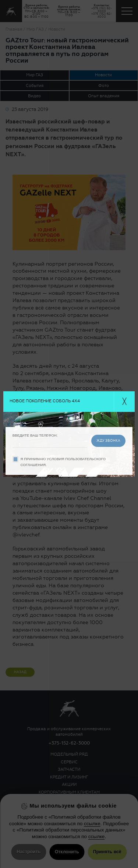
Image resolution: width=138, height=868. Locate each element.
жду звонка (108, 441)
